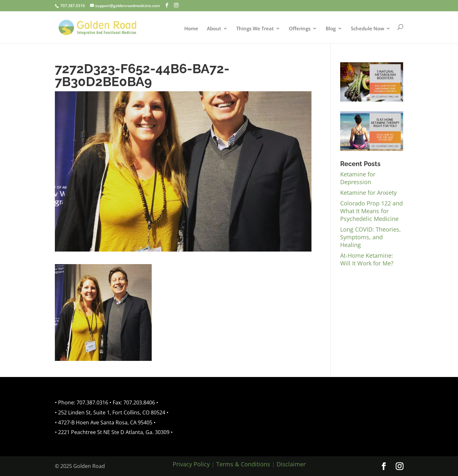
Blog (331, 29)
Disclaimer (291, 464)
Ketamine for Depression (358, 178)
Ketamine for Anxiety (368, 193)
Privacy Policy (191, 464)
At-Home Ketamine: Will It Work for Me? (367, 259)
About (214, 29)
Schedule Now (367, 29)
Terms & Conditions (243, 464)
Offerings (300, 29)
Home (191, 29)
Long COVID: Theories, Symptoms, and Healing (371, 237)
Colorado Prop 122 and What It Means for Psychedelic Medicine (371, 211)
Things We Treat (255, 29)
